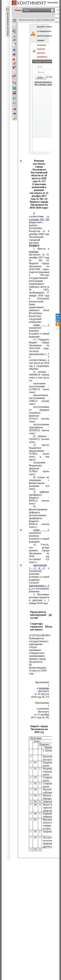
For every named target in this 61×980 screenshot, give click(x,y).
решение (34, 252)
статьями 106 (36, 219)
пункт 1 (41, 325)
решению (44, 688)
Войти (40, 78)
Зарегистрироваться (44, 82)
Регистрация (53, 2)
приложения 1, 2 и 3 (38, 566)
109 (47, 219)
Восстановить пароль (44, 84)
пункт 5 (41, 530)
